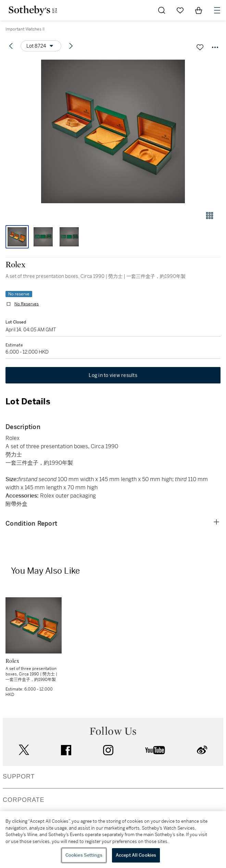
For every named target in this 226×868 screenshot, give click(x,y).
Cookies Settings (84, 855)
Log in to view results (113, 375)
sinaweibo (202, 750)
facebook (66, 750)
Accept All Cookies (136, 855)
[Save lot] (200, 47)
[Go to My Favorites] (180, 10)
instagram (108, 750)
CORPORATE (24, 800)
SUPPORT (19, 777)
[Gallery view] (210, 216)
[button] (113, 131)
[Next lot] (71, 46)
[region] (113, 840)
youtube (155, 750)
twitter (24, 750)
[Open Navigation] (217, 10)
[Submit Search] (162, 10)
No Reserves (27, 304)
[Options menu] (41, 46)
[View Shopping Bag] (199, 10)
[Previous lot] (11, 46)
